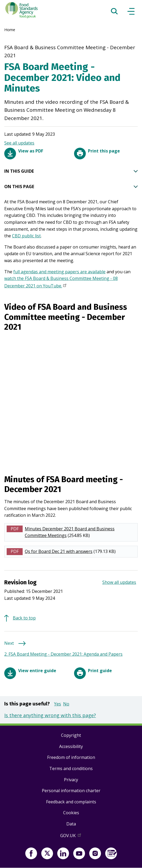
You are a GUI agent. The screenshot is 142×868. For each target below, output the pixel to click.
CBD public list (26, 236)
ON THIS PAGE (71, 187)
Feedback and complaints (71, 802)
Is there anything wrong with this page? (50, 715)
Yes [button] (58, 704)
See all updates (19, 143)
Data (71, 824)
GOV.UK (71, 837)
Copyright (71, 735)
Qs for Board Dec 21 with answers (59, 551)
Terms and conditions (71, 768)
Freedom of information (71, 757)
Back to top (24, 618)
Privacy (71, 780)
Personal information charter (71, 791)
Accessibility (71, 746)
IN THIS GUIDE (71, 171)
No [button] (66, 704)
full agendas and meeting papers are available (59, 272)
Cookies (71, 813)
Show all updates (119, 582)
